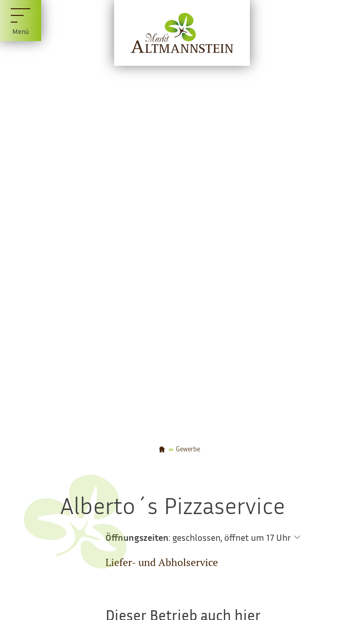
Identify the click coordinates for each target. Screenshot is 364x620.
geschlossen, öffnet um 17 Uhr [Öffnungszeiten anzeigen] (232, 537)
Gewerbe (188, 450)
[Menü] (21, 21)
